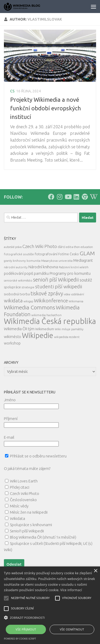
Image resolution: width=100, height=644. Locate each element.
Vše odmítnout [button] (72, 629)
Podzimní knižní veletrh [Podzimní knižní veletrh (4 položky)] (74, 267)
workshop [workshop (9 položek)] (12, 343)
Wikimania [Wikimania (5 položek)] (76, 301)
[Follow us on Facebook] (51, 197)
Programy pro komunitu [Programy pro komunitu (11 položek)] (70, 273)
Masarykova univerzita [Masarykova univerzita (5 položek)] (57, 261)
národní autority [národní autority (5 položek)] (16, 267)
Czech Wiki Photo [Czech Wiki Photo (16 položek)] (40, 246)
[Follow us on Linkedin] (76, 197)
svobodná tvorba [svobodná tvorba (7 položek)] (17, 294)
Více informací (71, 590)
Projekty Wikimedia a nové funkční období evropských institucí (46, 108)
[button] (50, 618)
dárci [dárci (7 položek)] (61, 247)
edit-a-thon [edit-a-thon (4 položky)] (73, 247)
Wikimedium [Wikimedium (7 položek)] (45, 329)
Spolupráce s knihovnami (31, 525)
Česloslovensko (23, 500)
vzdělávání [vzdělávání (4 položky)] (78, 294)
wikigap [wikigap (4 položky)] (28, 301)
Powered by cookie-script (20, 639)
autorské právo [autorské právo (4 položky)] (13, 247)
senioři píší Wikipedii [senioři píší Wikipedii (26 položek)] (56, 280)
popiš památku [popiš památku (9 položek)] (37, 273)
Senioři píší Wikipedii (27, 531)
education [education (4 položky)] (87, 247)
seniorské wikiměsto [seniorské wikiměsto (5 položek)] (18, 280)
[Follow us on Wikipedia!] (93, 197)
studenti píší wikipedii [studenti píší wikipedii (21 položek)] (59, 287)
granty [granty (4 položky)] (8, 261)
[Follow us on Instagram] (60, 197)
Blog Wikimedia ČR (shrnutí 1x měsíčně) (43, 537)
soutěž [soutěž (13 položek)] (86, 280)
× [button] (95, 571)
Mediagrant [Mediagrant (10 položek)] (83, 260)
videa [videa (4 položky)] (67, 294)
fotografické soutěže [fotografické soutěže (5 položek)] (19, 254)
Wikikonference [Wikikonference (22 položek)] (51, 301)
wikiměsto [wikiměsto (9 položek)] (13, 337)
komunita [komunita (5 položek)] (34, 261)
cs (12, 91)
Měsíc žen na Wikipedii (29, 512)
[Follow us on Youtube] (68, 197)
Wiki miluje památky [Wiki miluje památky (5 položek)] (69, 329)
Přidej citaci (20, 487)
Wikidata (17, 518)
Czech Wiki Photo (25, 493)
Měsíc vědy (19, 506)
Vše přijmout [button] (26, 629)
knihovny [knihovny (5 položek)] (19, 261)
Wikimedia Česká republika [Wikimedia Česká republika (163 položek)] (50, 321)
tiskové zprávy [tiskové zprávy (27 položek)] (47, 293)
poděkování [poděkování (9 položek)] (14, 273)
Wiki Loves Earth (24, 481)
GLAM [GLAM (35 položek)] (87, 253)
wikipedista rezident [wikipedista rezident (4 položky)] (67, 337)
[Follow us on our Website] (85, 197)
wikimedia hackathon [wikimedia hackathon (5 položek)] (46, 315)
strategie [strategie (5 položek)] (28, 287)
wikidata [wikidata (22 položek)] (13, 301)
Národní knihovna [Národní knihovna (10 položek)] (43, 267)
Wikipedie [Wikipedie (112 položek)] (38, 335)
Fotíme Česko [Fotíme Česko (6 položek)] (69, 254)
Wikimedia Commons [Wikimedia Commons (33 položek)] (30, 307)
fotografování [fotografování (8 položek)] (46, 254)
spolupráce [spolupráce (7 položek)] (12, 287)
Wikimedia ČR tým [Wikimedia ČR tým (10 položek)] (19, 329)
